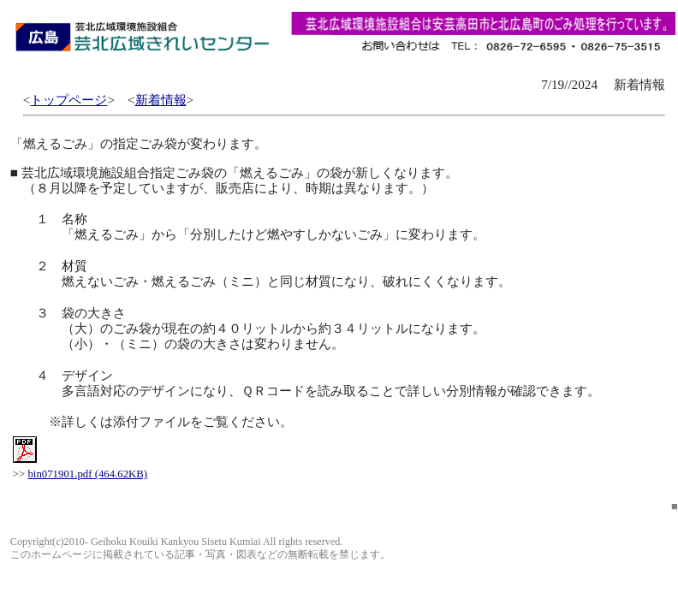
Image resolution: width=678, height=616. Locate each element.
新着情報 (161, 100)
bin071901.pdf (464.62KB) (87, 474)
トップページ (68, 100)
